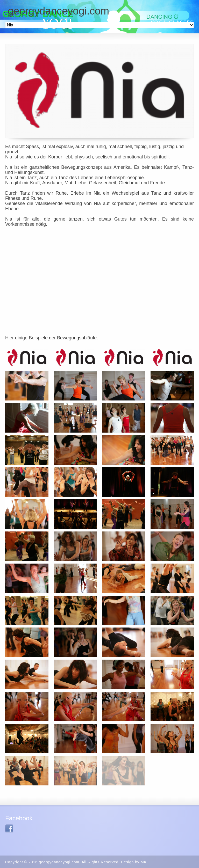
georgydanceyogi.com (58, 11)
